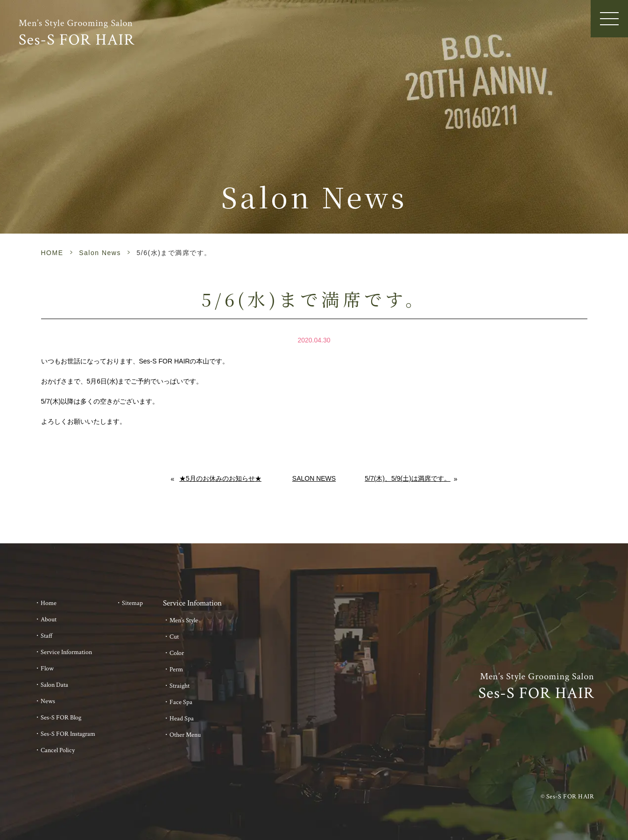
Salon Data (54, 685)
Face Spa (181, 702)
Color (177, 653)
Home (49, 603)
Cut (174, 637)
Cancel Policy (58, 750)
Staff (47, 636)
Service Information (66, 652)
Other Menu (185, 735)
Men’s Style (184, 620)
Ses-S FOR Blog (61, 718)
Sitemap (132, 603)
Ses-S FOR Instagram (68, 734)
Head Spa (182, 719)
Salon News (100, 253)
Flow (47, 669)
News (48, 701)
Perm (176, 669)
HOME (52, 253)
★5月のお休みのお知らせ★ (220, 478)
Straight (180, 686)
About (49, 619)
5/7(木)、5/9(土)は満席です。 (408, 478)
